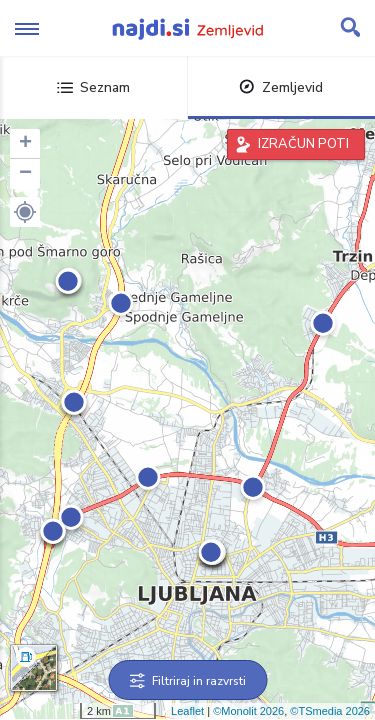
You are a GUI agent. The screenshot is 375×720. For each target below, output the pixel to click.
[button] (25, 212)
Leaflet (187, 711)
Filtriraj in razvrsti (187, 681)
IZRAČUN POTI (303, 144)
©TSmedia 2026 (330, 711)
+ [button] (25, 144)
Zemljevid (281, 87)
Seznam (93, 87)
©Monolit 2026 (248, 711)
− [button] (25, 174)
